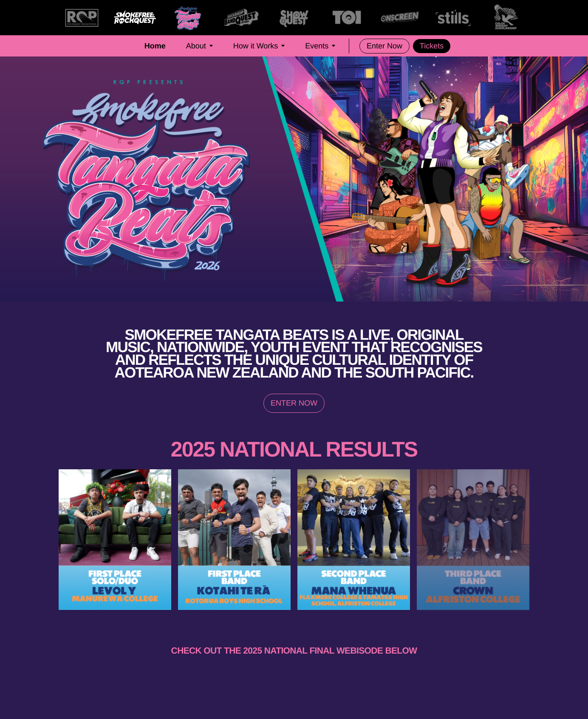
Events (320, 46)
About (199, 46)
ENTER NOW (294, 403)
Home (155, 46)
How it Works (259, 46)
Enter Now (384, 46)
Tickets (432, 46)
